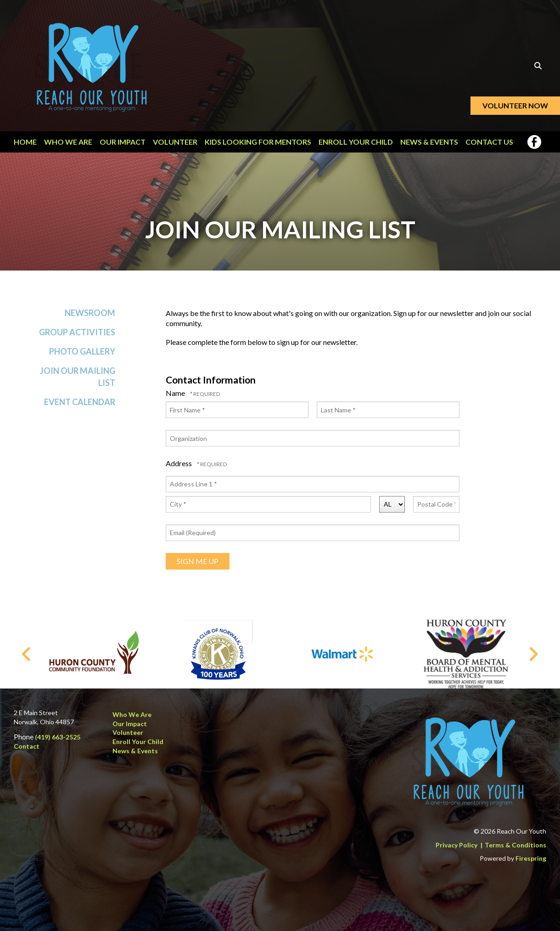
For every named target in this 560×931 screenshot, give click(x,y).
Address (179, 467)
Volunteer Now (515, 105)
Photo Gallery (82, 355)
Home (25, 142)
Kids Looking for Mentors (258, 142)
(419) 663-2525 (58, 737)
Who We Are (68, 142)
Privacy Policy (456, 845)
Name (176, 397)
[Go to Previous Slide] (27, 654)
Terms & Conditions (515, 845)
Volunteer (175, 142)
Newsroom (90, 316)
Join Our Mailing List (78, 380)
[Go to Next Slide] (533, 654)
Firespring (531, 858)
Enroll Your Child (356, 142)
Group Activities (77, 336)
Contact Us (489, 142)
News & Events (429, 142)
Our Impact (123, 142)
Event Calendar (80, 405)
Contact (27, 746)
